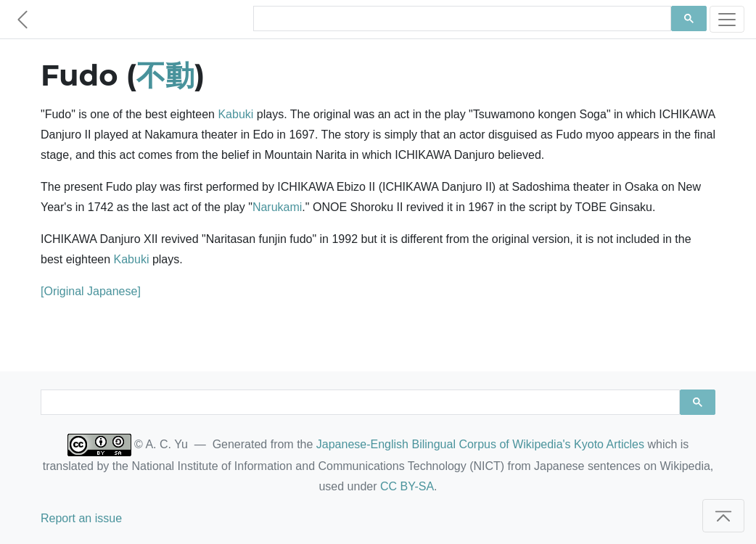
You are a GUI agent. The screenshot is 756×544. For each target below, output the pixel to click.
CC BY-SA (407, 486)
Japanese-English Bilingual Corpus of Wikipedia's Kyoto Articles (480, 444)
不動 (165, 75)
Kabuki (235, 114)
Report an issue (81, 518)
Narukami (277, 207)
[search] (461, 19)
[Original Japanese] (91, 291)
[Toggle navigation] (727, 19)
